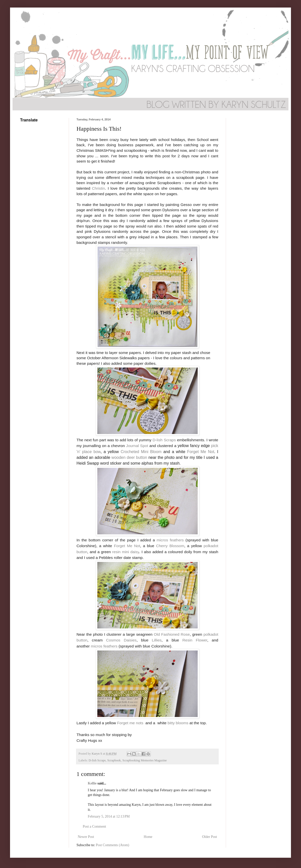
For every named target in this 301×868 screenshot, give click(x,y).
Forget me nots (130, 723)
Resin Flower (195, 640)
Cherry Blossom (170, 546)
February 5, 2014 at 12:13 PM (109, 816)
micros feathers (170, 540)
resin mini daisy (126, 552)
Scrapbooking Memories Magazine (145, 760)
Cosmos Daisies (121, 640)
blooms (182, 723)
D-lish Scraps (164, 440)
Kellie (92, 783)
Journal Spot (137, 446)
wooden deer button (129, 457)
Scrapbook (114, 760)
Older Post (210, 837)
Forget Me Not (201, 452)
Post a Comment (94, 826)
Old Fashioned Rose (172, 634)
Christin (98, 188)
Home (148, 837)
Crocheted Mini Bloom (141, 452)
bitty (172, 723)
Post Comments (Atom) (112, 845)
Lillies (157, 640)
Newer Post (86, 837)
